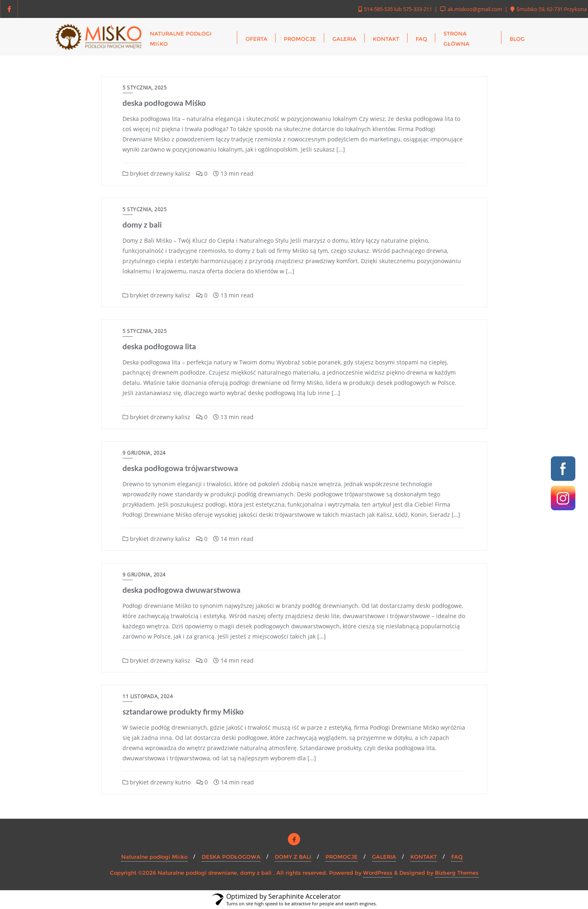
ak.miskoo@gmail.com (472, 9)
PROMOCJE (342, 857)
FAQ (457, 857)
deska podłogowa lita (159, 346)
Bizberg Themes (457, 873)
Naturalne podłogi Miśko (154, 857)
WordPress (378, 873)
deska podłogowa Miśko (164, 103)
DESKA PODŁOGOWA (231, 857)
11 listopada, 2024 (148, 696)
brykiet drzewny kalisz (156, 173)
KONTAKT (424, 857)
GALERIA (384, 857)
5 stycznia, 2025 (145, 88)
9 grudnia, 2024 (144, 453)
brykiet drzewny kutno (157, 782)
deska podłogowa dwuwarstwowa (182, 590)
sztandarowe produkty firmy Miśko (183, 711)
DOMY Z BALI (293, 857)
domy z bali (142, 224)
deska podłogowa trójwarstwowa (180, 468)
